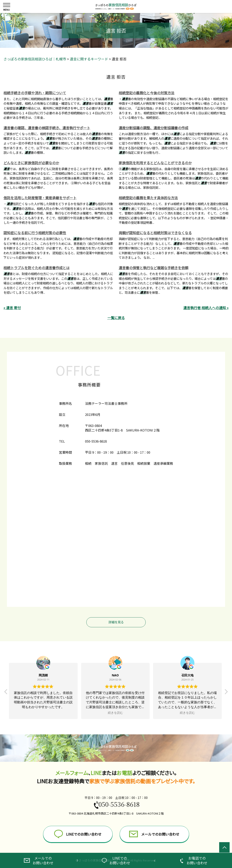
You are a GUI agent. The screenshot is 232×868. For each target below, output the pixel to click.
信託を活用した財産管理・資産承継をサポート (40, 198)
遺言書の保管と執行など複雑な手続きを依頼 (154, 268)
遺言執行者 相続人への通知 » (206, 308)
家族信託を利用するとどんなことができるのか (155, 163)
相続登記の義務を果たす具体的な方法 (148, 198)
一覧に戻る (116, 318)
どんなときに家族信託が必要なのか (31, 163)
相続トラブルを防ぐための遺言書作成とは (37, 268)
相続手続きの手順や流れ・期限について (35, 93)
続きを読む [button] (116, 713)
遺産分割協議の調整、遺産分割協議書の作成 (154, 128)
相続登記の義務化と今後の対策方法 (147, 93)
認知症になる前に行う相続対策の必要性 (35, 233)
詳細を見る (116, 622)
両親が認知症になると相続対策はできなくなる (155, 233)
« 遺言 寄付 (12, 308)
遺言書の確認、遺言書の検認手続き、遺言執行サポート (47, 128)
